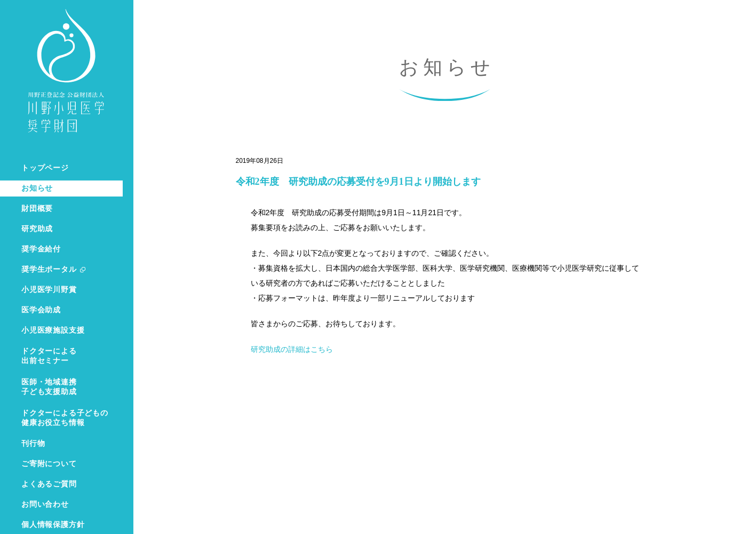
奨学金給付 (41, 249)
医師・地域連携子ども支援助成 (49, 387)
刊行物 (33, 443)
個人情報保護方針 (53, 525)
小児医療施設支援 (53, 330)
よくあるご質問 (49, 484)
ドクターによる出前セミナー (49, 356)
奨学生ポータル (49, 269)
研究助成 (37, 229)
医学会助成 (41, 310)
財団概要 (37, 209)
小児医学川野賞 (49, 290)
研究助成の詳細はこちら (292, 349)
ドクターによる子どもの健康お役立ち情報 (65, 418)
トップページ (45, 168)
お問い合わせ (45, 504)
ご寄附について (49, 464)
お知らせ (37, 188)
